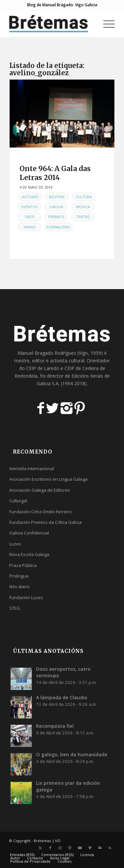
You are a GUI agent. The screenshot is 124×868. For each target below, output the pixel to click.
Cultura (84, 197)
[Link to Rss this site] (110, 848)
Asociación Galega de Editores (40, 490)
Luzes (15, 544)
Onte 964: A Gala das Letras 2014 (55, 173)
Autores (30, 197)
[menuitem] (106, 24)
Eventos (29, 207)
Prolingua (19, 576)
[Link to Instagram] (60, 848)
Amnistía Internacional (32, 468)
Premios (56, 217)
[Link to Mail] (100, 848)
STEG (15, 608)
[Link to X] (40, 848)
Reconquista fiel (55, 726)
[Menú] (106, 24)
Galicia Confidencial (29, 533)
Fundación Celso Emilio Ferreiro (41, 512)
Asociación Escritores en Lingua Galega (48, 479)
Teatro (83, 217)
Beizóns (57, 197)
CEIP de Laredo (43, 368)
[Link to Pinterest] (70, 848)
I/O (58, 841)
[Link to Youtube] (80, 848)
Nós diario (20, 587)
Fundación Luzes (26, 597)
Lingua (56, 207)
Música (83, 207)
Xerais (30, 227)
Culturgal (18, 501)
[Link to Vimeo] (90, 848)
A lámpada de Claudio (62, 697)
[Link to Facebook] (50, 848)
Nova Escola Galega (29, 554)
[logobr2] (51, 24)
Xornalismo (59, 227)
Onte (29, 217)
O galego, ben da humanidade (72, 754)
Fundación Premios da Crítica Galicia (45, 522)
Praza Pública (23, 565)
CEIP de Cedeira (82, 368)
